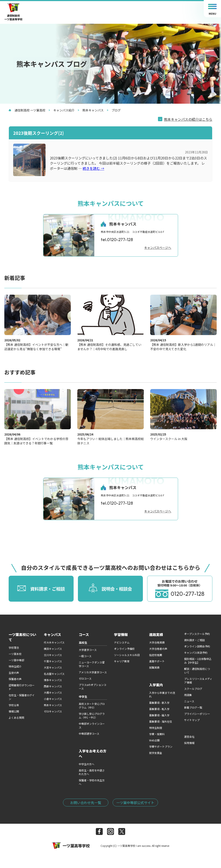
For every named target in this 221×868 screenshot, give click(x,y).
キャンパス (52, 634)
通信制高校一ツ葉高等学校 (13, 12)
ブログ (114, 110)
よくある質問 (16, 718)
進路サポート (157, 661)
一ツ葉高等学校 (71, 846)
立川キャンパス (53, 655)
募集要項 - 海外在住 (161, 721)
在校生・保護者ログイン (22, 697)
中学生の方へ (87, 764)
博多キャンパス (53, 680)
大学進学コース (88, 650)
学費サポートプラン (161, 746)
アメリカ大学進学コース (93, 672)
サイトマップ (192, 720)
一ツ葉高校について (22, 637)
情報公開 (14, 711)
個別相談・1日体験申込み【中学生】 (198, 661)
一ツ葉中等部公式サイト (135, 803)
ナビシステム (122, 642)
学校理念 (14, 648)
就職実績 (154, 667)
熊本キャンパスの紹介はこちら (188, 119)
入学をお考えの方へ (93, 754)
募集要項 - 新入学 (159, 703)
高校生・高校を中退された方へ (92, 772)
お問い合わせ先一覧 (86, 803)
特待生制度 (156, 728)
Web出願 (154, 740)
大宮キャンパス (53, 667)
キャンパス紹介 (62, 110)
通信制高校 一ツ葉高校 (27, 110)
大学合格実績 (157, 642)
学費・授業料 (157, 734)
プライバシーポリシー (197, 714)
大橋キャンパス (53, 692)
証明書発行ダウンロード (22, 687)
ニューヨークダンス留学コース (92, 664)
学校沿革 (14, 705)
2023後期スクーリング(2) (39, 133)
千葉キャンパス (53, 661)
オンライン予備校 (124, 649)
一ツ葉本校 (15, 654)
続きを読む (93, 168)
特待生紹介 (15, 666)
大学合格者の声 (158, 649)
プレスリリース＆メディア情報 (198, 680)
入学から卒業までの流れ (162, 695)
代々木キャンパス (54, 642)
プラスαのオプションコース (92, 687)
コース (84, 634)
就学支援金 (156, 753)
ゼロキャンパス (53, 711)
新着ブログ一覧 (193, 707)
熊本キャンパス (91, 110)
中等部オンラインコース (92, 725)
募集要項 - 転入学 (159, 709)
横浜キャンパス (53, 649)
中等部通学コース (89, 734)
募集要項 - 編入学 (159, 715)
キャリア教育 (122, 661)
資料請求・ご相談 (194, 640)
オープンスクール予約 (197, 634)
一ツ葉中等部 (16, 660)
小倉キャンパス (53, 699)
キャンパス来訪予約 (196, 653)
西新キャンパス (53, 686)
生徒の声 (14, 673)
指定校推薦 (156, 655)
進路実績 (156, 634)
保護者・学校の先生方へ (92, 782)
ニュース (189, 701)
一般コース (85, 656)
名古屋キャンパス (54, 674)
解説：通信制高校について (197, 671)
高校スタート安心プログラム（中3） (92, 706)
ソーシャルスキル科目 (127, 655)
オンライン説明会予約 (197, 646)
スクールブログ (193, 689)
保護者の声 (15, 679)
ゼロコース (85, 678)
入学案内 (156, 685)
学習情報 (121, 634)
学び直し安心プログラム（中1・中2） (92, 715)
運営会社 (189, 737)
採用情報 (189, 743)
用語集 (188, 695)
